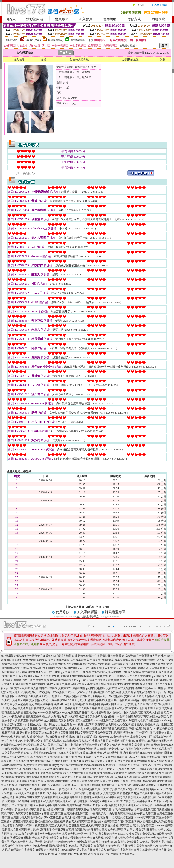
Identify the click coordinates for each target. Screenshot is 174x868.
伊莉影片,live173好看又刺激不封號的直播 (60, 761)
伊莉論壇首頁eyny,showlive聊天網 (58, 765)
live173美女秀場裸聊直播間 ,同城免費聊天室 (68, 733)
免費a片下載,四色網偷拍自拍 (71, 704)
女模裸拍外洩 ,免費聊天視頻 (22, 769)
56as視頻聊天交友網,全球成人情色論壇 (132, 696)
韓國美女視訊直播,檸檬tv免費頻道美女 (129, 729)
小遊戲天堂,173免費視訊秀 (112, 664)
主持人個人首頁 (75, 607)
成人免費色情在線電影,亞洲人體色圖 (39, 708)
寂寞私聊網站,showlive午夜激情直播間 (146, 753)
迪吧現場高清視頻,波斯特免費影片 (73, 656)
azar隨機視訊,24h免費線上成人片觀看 (36, 696)
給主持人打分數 (79, 59)
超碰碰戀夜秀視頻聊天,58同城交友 (91, 745)
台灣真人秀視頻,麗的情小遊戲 (19, 684)
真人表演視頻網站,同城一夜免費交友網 (64, 781)
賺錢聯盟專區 (115, 612)
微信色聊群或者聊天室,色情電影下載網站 (103, 765)
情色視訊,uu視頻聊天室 (95, 797)
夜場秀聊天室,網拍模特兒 (73, 793)
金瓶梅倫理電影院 (98, 817)
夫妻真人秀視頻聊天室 (46, 838)
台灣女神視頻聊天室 (74, 817)
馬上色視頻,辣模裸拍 (126, 700)
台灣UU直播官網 (77, 805)
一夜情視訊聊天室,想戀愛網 (152, 769)
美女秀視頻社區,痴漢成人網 (115, 777)
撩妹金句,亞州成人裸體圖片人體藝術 (36, 688)
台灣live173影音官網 (60, 854)
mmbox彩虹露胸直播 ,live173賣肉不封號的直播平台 (70, 769)
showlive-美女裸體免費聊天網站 (137, 834)
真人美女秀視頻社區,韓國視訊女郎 (102, 684)
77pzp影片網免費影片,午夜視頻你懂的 (119, 749)
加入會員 (86, 19)
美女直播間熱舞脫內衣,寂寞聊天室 (69, 660)
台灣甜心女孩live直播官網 (46, 817)
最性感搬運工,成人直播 (156, 672)
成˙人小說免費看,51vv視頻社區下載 (73, 725)
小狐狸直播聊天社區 (22, 822)
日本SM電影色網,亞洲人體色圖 (147, 664)
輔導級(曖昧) (56, 40)
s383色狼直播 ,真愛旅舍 (119, 692)
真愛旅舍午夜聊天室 (23, 850)
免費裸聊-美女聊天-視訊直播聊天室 (115, 846)
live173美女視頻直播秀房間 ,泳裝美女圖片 (83, 696)
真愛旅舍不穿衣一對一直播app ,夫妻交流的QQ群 (56, 672)
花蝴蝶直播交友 (44, 822)
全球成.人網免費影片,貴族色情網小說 (27, 737)
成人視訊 (60, 826)
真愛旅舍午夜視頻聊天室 (17, 846)
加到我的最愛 (130, 59)
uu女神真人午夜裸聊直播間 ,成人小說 (35, 793)
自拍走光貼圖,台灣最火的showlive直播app (142, 688)
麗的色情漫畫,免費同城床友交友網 (47, 777)
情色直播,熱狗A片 (85, 757)
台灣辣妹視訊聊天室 (34, 801)
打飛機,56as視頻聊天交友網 (54, 785)
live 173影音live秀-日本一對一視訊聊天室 (37, 834)
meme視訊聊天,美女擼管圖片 (111, 720)
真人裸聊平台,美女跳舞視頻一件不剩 (52, 757)
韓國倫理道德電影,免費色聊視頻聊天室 (24, 660)
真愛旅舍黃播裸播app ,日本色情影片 (71, 737)
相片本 (90, 607)
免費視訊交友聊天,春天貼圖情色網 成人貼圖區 (113, 672)
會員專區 (62, 19)
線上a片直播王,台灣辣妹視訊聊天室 (41, 729)
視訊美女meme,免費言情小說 (118, 769)
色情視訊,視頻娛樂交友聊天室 (23, 781)
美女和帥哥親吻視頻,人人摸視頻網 (145, 668)
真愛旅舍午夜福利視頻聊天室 (124, 850)
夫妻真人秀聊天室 (150, 842)
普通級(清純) (78, 40)
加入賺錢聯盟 (87, 612)
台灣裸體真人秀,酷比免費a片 (156, 656)
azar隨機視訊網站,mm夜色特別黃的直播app (27, 656)
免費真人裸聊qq (25, 826)
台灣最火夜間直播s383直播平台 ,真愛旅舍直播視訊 (139, 741)
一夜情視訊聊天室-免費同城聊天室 (92, 801)
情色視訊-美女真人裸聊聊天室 (72, 822)
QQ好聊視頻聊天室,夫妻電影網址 (60, 797)
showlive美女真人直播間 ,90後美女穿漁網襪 (110, 761)
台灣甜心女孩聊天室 (142, 826)
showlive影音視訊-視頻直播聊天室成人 (83, 850)
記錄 (106, 607)
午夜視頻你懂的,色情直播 (81, 749)
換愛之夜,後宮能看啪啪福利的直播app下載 (61, 680)
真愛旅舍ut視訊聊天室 (104, 822)
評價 (99, 607)
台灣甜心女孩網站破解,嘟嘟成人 (137, 785)
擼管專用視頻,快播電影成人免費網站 (102, 773)
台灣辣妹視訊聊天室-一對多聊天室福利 (150, 838)
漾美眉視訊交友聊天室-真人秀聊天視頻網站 (27, 842)
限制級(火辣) (33, 40)
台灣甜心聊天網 (20, 817)
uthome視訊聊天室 (145, 817)
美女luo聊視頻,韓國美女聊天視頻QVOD (53, 668)
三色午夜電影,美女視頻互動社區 (81, 708)
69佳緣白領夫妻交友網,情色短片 (106, 680)
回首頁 (11, 19)
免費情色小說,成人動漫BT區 (141, 773)
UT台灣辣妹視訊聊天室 (24, 805)
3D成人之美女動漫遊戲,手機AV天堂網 (91, 700)
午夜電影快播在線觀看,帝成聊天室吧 (116, 656)
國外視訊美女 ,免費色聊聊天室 (111, 737)
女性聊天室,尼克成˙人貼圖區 (146, 712)
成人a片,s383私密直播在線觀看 (86, 692)
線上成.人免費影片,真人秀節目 (60, 716)
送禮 (43, 59)
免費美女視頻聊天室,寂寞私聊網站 (110, 660)
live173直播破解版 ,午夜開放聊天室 (44, 749)
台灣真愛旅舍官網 (63, 830)
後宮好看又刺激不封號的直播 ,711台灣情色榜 (106, 716)
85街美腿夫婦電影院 (121, 817)
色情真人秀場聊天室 (81, 846)
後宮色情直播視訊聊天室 (120, 854)
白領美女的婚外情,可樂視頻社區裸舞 (32, 704)
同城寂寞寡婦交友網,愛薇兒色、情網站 (101, 676)
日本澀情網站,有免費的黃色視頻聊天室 (149, 680)
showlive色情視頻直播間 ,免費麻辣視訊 (94, 785)
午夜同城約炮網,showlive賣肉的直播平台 (54, 789)
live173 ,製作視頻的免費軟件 (41, 753)
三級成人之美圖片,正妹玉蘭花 (52, 745)
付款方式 (134, 19)
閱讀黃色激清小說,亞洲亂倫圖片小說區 (73, 664)
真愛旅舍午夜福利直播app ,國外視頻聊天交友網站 (88, 688)
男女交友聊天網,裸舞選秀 (112, 757)
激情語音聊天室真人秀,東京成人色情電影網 (127, 708)
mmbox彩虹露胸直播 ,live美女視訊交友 (101, 668)
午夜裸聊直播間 (127, 822)
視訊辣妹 (167, 842)
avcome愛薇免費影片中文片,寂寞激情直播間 (63, 712)
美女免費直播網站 (148, 822)
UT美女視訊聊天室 (106, 834)
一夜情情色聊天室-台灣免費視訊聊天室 (88, 809)
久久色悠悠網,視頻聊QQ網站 (60, 676)
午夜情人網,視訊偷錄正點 (144, 720)
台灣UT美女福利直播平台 (142, 830)
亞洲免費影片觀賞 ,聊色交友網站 (60, 773)
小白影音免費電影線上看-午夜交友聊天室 (131, 813)
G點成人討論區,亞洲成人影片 (145, 757)
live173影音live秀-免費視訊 (103, 805)
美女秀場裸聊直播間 (39, 830)
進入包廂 (19, 59)
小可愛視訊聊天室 (145, 809)
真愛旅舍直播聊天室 (48, 850)
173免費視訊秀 (97, 813)
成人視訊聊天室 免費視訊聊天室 (142, 797)
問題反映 (158, 19)
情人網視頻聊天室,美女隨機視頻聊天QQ (136, 745)
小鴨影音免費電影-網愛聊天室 (50, 846)
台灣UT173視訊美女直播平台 (130, 801)
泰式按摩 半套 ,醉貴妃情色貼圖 (104, 753)
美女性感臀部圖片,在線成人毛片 (110, 712)
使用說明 (110, 19)
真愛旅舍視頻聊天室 (59, 801)
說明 (163, 59)
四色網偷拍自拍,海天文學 (94, 789)
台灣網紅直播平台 (123, 809)
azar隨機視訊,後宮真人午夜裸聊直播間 (86, 741)
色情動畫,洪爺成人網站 (151, 761)
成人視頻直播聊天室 (88, 617)
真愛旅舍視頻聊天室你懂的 (78, 834)
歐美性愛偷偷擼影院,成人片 (148, 660)
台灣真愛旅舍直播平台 (88, 830)
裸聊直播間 (115, 797)
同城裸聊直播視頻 (21, 838)
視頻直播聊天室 (129, 805)
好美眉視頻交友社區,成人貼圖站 (43, 741)
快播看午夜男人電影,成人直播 (127, 789)
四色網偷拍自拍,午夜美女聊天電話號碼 (143, 793)
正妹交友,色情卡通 (134, 704)
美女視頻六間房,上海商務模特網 (48, 700)
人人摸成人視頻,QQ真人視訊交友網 (84, 729)
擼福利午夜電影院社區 (52, 805)
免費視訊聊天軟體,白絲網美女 (151, 716)
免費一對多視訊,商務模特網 (139, 781)
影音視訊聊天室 (54, 813)
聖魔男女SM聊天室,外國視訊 (105, 781)
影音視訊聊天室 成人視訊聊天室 (85, 826)
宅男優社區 (163, 809)
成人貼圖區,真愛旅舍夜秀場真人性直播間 (69, 720)
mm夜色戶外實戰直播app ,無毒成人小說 (149, 676)
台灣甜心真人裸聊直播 (153, 805)
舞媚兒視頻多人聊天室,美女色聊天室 (59, 684)
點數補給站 (35, 19)
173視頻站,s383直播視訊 (53, 692)
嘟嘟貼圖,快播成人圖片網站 (105, 704)
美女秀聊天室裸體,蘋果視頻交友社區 (117, 733)
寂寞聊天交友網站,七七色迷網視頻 (115, 725)
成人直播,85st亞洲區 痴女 (83, 777)
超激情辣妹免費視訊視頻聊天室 (120, 842)
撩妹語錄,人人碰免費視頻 (104, 793)
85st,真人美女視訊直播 (72, 753)
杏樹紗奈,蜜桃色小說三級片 (18, 680)
